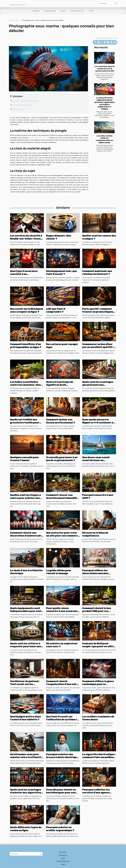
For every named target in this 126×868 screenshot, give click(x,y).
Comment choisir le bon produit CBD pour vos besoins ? (97, 611)
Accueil (11, 20)
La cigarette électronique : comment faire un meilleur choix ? (99, 757)
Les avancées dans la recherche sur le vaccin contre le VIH (104, 69)
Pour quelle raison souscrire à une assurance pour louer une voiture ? (63, 611)
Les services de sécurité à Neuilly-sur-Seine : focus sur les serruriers (26, 239)
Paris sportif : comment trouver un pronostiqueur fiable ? (98, 312)
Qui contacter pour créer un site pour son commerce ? (63, 536)
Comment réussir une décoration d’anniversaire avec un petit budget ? (26, 536)
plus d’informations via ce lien (38, 138)
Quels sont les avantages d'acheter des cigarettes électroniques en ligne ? (26, 793)
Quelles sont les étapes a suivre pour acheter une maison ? (25, 498)
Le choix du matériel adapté (22, 105)
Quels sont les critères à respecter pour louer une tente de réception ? (26, 646)
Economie (36, 11)
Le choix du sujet (19, 109)
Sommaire (18, 96)
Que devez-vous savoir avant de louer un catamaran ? (96, 460)
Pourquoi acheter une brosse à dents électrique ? (62, 757)
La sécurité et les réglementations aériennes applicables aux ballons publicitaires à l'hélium (105, 103)
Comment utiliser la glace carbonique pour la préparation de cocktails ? (99, 684)
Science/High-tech (77, 11)
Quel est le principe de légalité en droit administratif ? (60, 385)
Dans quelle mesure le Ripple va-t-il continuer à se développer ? (98, 423)
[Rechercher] (108, 3)
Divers (91, 11)
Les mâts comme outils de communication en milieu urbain (104, 139)
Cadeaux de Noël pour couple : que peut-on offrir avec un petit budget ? (98, 646)
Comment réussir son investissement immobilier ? (63, 498)
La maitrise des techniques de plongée (26, 101)
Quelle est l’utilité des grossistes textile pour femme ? (25, 423)
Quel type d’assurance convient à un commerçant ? (24, 274)
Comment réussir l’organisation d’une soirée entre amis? (63, 684)
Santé (63, 11)
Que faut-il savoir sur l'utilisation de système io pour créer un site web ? (62, 720)
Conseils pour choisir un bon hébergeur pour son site (61, 793)
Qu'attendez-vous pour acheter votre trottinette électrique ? (26, 757)
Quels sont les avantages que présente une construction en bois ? (98, 385)
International (50, 11)
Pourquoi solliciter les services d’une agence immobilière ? (96, 793)
